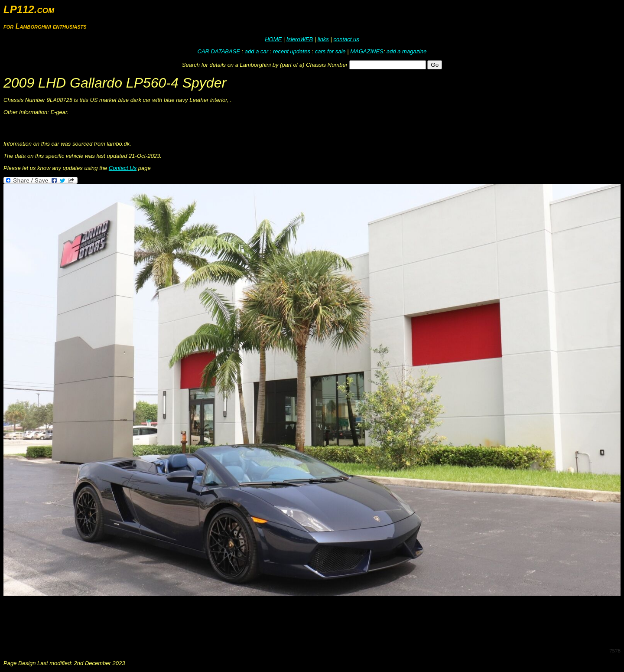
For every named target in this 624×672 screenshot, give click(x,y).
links (323, 39)
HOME (273, 39)
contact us (346, 39)
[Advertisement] (161, 621)
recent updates (292, 51)
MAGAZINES (367, 51)
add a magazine (407, 51)
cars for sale (330, 51)
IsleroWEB (300, 39)
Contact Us (123, 168)
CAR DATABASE (219, 51)
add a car (257, 51)
